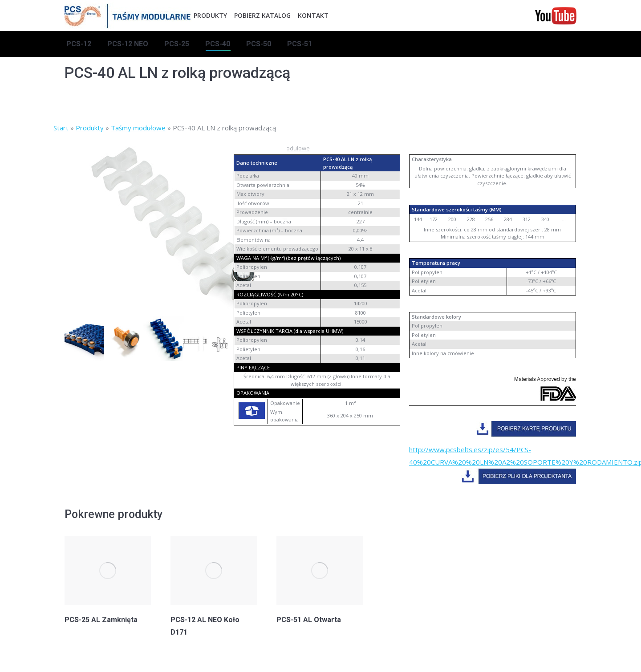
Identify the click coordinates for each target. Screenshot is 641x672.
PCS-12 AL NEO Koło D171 (205, 626)
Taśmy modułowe (138, 128)
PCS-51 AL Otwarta (309, 620)
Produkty (90, 128)
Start (61, 128)
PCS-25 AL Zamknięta (101, 620)
